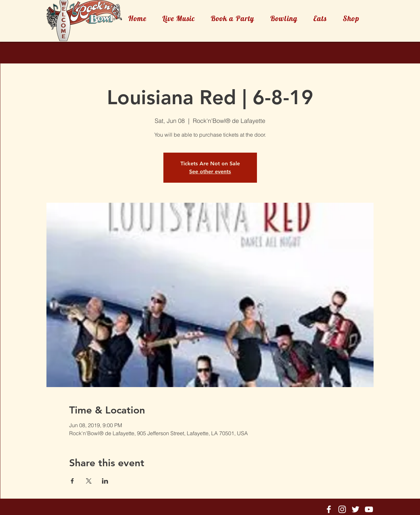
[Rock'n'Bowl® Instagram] (342, 509)
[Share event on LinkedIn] (105, 481)
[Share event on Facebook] (72, 481)
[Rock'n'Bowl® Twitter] (356, 509)
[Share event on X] (89, 481)
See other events (210, 171)
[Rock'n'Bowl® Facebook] (329, 509)
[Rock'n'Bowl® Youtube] (369, 509)
